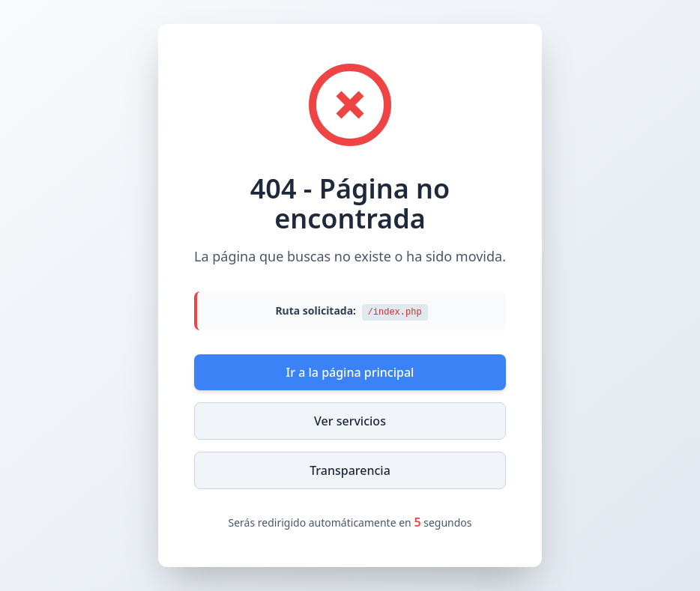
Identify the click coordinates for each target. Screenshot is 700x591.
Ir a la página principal (350, 372)
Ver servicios (350, 421)
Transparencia (350, 470)
